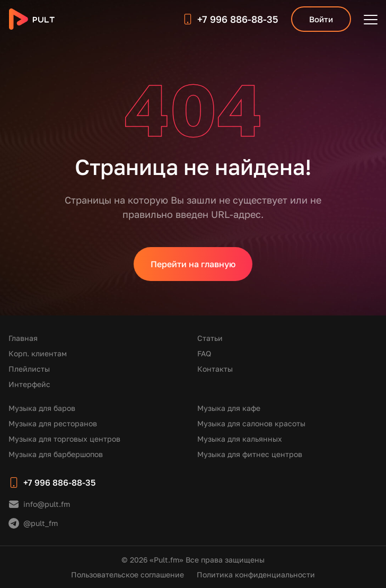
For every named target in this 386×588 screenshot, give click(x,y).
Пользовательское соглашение (128, 574)
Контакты (215, 369)
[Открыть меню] (371, 19)
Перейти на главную (193, 264)
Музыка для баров (42, 408)
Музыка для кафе (229, 408)
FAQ (204, 353)
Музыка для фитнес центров (250, 454)
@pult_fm (41, 523)
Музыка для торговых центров (64, 439)
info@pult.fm (47, 504)
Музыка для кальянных (240, 439)
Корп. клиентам (38, 353)
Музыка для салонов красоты (251, 423)
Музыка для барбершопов (56, 454)
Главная (23, 338)
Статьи (210, 338)
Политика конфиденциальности (256, 574)
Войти (321, 19)
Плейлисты (29, 369)
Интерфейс (29, 384)
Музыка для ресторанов (53, 423)
